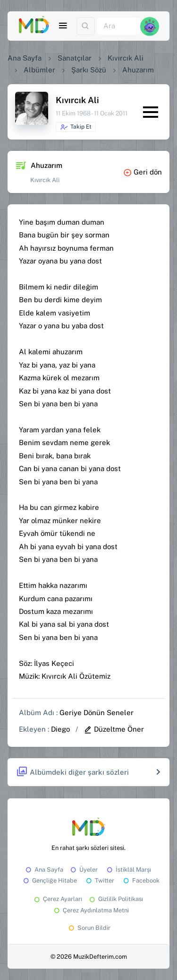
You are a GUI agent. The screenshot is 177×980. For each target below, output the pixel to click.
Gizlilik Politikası (115, 899)
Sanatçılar (75, 58)
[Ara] (118, 26)
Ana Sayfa (25, 58)
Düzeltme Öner (114, 729)
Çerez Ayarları (57, 899)
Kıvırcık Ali (126, 58)
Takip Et (76, 127)
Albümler (39, 70)
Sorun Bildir (89, 928)
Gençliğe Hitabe (49, 880)
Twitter (99, 880)
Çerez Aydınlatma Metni (91, 910)
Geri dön (143, 172)
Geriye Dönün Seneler (97, 713)
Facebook (141, 880)
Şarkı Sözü (89, 70)
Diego (60, 729)
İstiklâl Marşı (128, 870)
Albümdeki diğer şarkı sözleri (72, 772)
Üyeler (83, 870)
